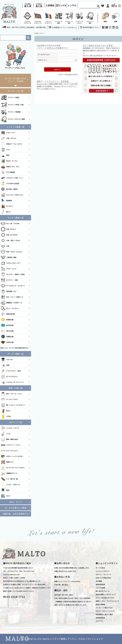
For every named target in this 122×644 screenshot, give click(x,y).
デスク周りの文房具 (10, 184)
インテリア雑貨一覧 (16, 127)
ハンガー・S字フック (10, 485)
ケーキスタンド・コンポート (13, 286)
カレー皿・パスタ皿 (10, 224)
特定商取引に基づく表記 (104, 614)
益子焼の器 (7, 325)
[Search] (88, 6)
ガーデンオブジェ (9, 377)
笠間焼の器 (7, 337)
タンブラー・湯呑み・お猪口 (13, 274)
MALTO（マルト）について (105, 611)
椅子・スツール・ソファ (11, 394)
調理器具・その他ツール (11, 303)
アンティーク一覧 (16, 91)
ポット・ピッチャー (10, 308)
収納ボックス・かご (10, 167)
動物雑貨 (6, 201)
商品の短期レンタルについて (106, 594)
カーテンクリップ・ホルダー (13, 468)
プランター (7, 360)
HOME (36, 33)
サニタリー (7, 206)
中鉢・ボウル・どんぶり (11, 252)
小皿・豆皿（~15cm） (11, 240)
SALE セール (16, 502)
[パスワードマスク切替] (75, 60)
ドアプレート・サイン (11, 445)
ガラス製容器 (8, 172)
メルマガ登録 (100, 588)
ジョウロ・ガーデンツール (12, 382)
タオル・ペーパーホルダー (12, 456)
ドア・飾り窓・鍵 (9, 479)
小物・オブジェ (8, 138)
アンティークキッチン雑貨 (13, 119)
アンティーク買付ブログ (104, 608)
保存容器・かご (8, 291)
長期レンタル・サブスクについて (107, 601)
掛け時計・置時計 (9, 189)
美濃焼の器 (7, 320)
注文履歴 (99, 581)
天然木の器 (7, 342)
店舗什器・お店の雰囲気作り (16, 514)
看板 (5, 490)
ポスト (6, 496)
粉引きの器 (7, 331)
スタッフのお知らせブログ (105, 598)
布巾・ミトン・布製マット (12, 297)
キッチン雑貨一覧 (16, 218)
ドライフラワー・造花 (11, 371)
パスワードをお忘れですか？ (68, 75)
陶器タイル (7, 462)
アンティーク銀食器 (11, 112)
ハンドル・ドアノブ (10, 428)
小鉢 (5, 246)
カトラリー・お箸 (9, 280)
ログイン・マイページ (103, 574)
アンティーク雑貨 (10, 98)
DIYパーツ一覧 (16, 422)
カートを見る (100, 568)
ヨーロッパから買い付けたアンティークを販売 (16, 80)
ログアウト (99, 621)
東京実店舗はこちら (91, 27)
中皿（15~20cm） (9, 235)
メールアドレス (44, 54)
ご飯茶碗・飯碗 (8, 257)
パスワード (43, 60)
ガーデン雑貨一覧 (16, 354)
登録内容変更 (100, 584)
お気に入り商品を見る (103, 578)
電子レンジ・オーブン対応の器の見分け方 (14, 348)
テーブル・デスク (9, 400)
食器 (116, 17)
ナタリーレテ (8, 133)
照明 (5, 155)
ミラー (6, 150)
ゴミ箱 (6, 417)
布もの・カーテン (9, 161)
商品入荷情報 (100, 604)
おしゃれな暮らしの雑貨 (16, 508)
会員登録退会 (100, 618)
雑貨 (105, 17)
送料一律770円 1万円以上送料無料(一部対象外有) (24, 27)
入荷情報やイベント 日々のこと (63, 27)
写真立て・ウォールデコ (11, 144)
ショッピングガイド (103, 571)
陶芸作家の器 (8, 314)
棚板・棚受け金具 (9, 439)
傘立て (6, 411)
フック (6, 434)
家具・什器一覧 (16, 388)
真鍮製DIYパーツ (9, 473)
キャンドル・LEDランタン (12, 195)
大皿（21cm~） (9, 229)
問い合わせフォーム (103, 591)
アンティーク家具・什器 (12, 105)
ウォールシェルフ (9, 451)
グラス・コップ (8, 269)
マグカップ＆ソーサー (11, 263)
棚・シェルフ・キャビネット (13, 405)
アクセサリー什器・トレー (12, 178)
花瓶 (5, 365)
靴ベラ (6, 212)
